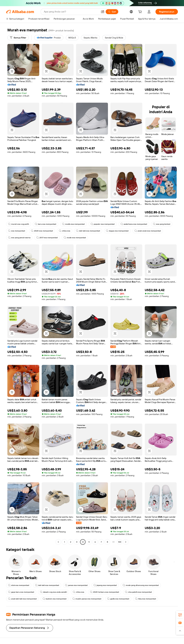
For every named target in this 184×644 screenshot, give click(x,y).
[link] (180, 615)
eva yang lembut (162, 224)
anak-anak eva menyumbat (148, 231)
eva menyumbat (17, 231)
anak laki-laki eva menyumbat (22, 599)
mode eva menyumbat (75, 238)
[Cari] (112, 12)
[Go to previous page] (58, 542)
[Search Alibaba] (71, 12)
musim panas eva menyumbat (87, 599)
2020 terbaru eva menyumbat (105, 592)
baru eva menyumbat (46, 224)
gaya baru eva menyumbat (21, 592)
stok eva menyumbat (19, 585)
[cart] (141, 12)
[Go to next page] (126, 542)
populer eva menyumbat (103, 224)
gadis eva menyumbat (118, 599)
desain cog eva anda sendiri (54, 592)
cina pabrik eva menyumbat (138, 592)
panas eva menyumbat (76, 585)
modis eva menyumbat (73, 224)
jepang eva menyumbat (105, 585)
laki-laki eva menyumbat (88, 231)
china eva (65, 231)
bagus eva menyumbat (117, 231)
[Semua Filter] (18, 38)
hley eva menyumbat (146, 599)
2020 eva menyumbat (42, 231)
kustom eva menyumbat (55, 599)
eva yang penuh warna (19, 238)
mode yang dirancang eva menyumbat (141, 585)
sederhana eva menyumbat (134, 224)
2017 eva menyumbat (47, 238)
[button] (103, 12)
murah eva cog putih (19, 224)
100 (120, 542)
